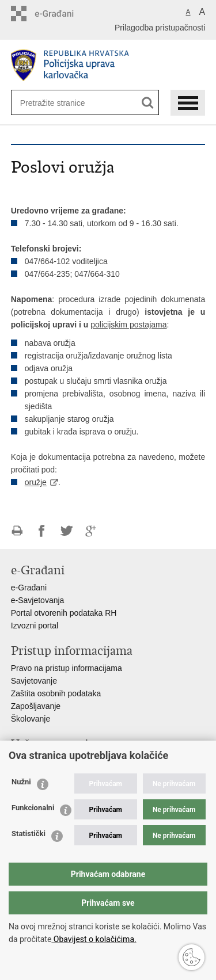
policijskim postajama (128, 325)
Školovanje (31, 719)
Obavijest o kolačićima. (94, 939)
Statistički (29, 834)
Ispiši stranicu (17, 531)
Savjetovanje (34, 681)
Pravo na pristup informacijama (67, 668)
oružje (36, 482)
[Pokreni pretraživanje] (148, 103)
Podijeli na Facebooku (42, 531)
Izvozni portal (35, 626)
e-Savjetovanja (38, 600)
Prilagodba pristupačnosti (160, 28)
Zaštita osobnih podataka (56, 693)
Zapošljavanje (36, 706)
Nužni (21, 782)
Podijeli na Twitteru (67, 531)
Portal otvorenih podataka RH (64, 613)
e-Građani (29, 588)
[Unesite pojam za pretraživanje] (58, 103)
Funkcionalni (33, 808)
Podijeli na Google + (91, 531)
